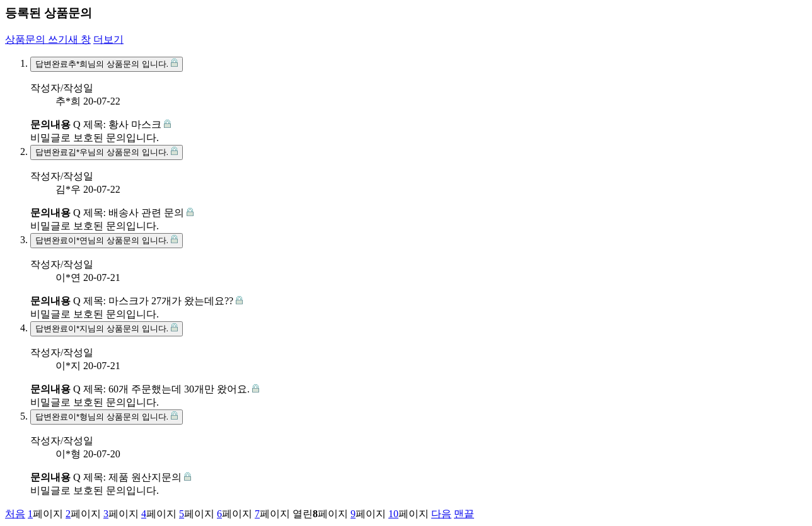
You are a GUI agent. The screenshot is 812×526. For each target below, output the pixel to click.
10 (393, 514)
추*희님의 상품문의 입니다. (107, 64)
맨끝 (464, 514)
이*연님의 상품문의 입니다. (107, 240)
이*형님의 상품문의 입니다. (107, 416)
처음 (15, 514)
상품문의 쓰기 (48, 39)
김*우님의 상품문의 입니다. (107, 152)
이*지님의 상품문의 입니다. (107, 328)
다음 (441, 514)
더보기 (108, 39)
